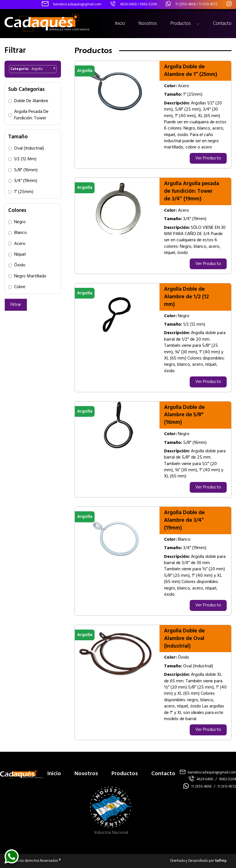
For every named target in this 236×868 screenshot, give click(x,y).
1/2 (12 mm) (25, 159)
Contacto (222, 24)
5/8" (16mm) (26, 170)
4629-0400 (128, 4)
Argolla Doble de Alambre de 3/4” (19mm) (184, 520)
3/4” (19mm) (26, 181)
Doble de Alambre (31, 101)
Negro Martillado (30, 276)
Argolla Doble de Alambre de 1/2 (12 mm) (186, 297)
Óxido (20, 265)
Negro (20, 222)
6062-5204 (148, 4)
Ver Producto (208, 158)
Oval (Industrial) (29, 148)
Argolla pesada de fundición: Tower (31, 115)
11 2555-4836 (185, 4)
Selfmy (221, 861)
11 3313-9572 (208, 4)
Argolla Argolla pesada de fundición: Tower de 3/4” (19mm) (192, 191)
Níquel (20, 255)
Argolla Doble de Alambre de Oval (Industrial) (184, 639)
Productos (181, 24)
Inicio (120, 24)
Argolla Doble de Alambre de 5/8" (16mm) (184, 415)
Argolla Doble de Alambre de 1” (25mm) (191, 71)
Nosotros (148, 24)
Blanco (20, 233)
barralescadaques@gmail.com (212, 773)
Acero (20, 244)
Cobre (20, 287)
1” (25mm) (24, 192)
